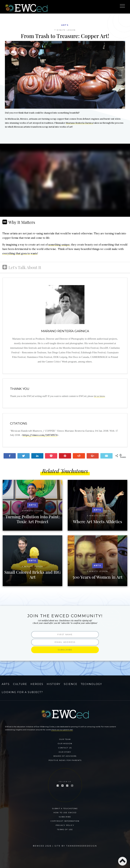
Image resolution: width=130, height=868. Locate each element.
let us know (99, 396)
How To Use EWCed (65, 813)
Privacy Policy (65, 825)
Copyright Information (65, 821)
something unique (59, 245)
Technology (91, 684)
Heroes (37, 684)
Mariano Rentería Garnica (80, 123)
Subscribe (65, 817)
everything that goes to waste (20, 253)
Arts (65, 25)
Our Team (65, 739)
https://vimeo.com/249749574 (40, 435)
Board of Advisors (65, 756)
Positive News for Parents (65, 760)
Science (71, 684)
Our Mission (65, 743)
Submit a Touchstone (65, 808)
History (54, 684)
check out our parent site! (62, 730)
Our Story (65, 752)
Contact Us (65, 748)
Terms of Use (65, 829)
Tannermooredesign (82, 846)
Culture (20, 684)
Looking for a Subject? (22, 692)
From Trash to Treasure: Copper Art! (65, 36)
